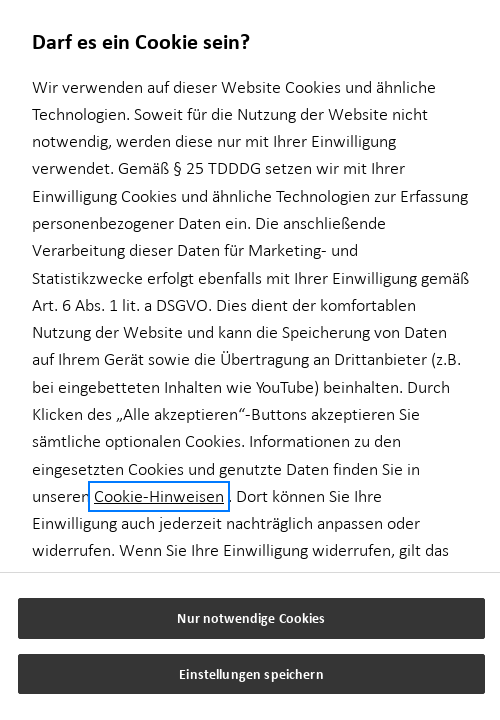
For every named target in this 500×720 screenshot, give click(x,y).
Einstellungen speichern (251, 673)
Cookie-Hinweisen (159, 496)
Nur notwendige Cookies (251, 617)
